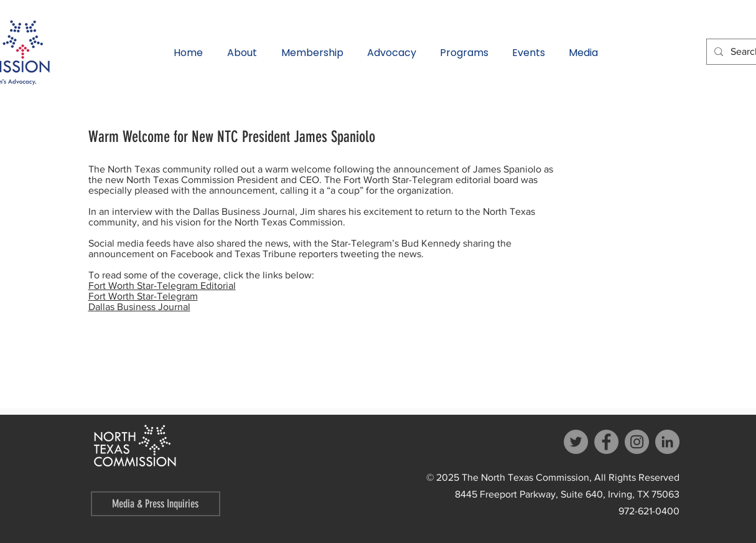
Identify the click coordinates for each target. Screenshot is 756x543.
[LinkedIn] (667, 442)
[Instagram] (637, 442)
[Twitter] (576, 442)
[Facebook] (606, 442)
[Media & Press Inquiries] (156, 504)
